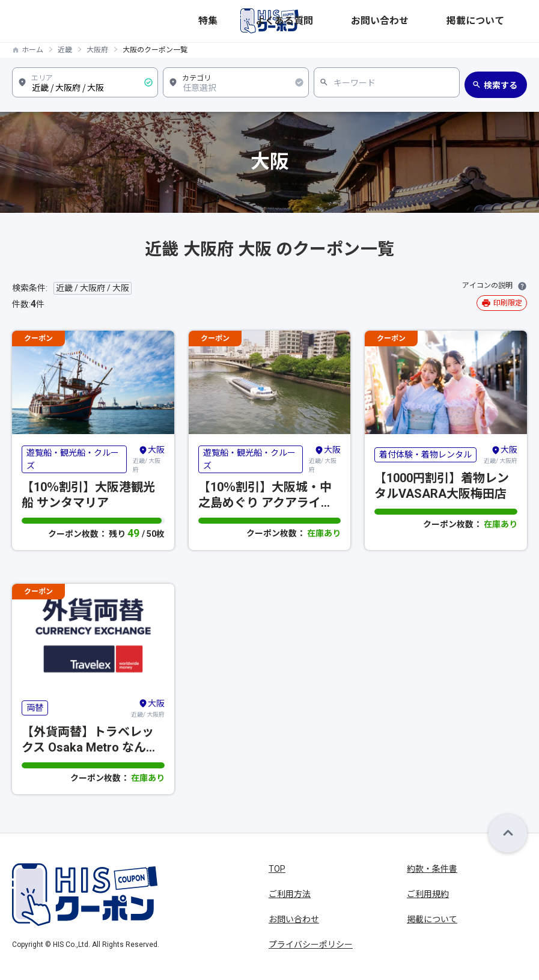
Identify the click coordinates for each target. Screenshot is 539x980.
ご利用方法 (290, 894)
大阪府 (97, 50)
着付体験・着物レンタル (425, 455)
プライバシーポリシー (311, 945)
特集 (361, 21)
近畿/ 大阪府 (149, 458)
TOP (277, 869)
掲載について (504, 21)
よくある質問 (398, 21)
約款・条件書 (432, 869)
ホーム (32, 50)
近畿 (65, 50)
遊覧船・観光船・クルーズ (73, 459)
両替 (35, 708)
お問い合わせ (451, 21)
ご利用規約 (428, 894)
